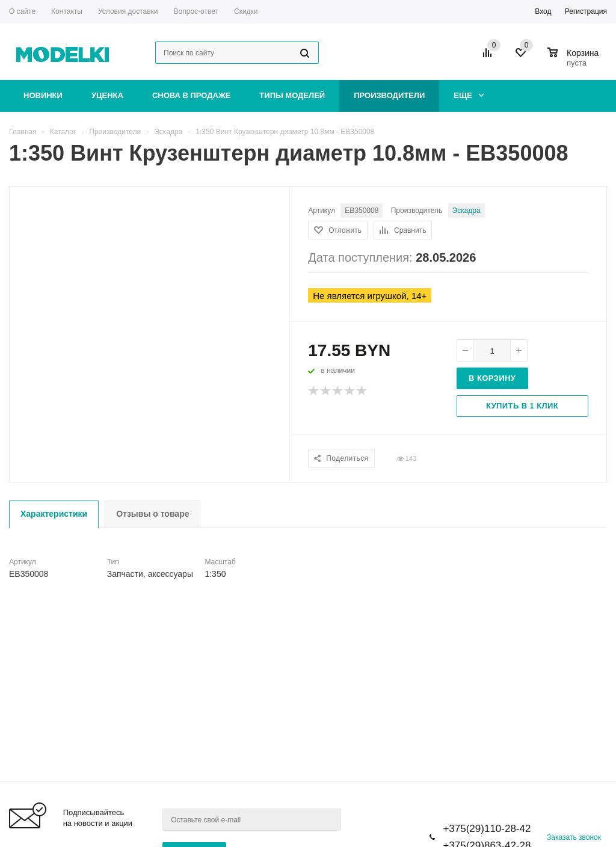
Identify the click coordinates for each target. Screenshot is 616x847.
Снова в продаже (191, 95)
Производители (389, 95)
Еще (469, 95)
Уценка (107, 95)
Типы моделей (292, 95)
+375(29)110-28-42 (487, 829)
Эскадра (467, 211)
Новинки (43, 95)
